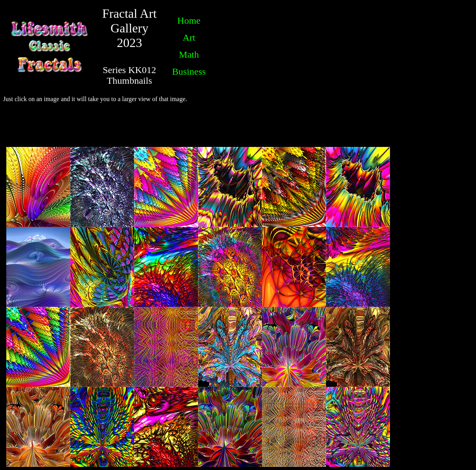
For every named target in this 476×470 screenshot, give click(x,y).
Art (189, 38)
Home (189, 21)
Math (189, 55)
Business (189, 71)
